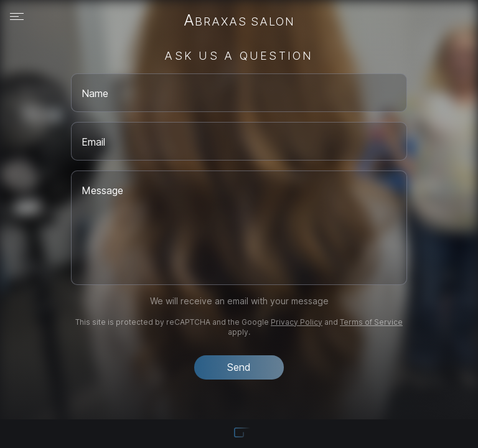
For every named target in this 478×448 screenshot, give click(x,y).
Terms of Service (371, 322)
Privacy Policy (297, 322)
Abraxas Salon (239, 21)
